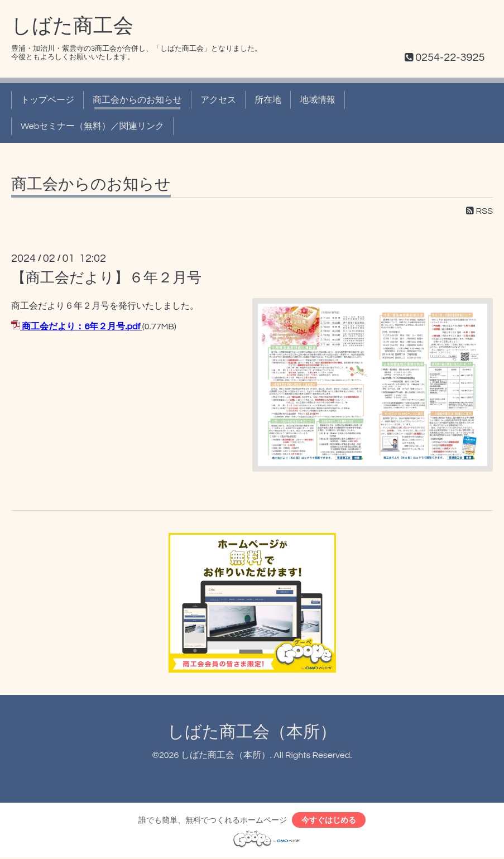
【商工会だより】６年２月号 (106, 278)
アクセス (218, 100)
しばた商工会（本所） (252, 732)
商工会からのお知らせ (137, 100)
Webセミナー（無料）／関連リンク (92, 126)
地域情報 (318, 100)
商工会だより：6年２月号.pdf (81, 327)
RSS (479, 211)
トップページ (47, 100)
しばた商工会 (72, 26)
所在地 (268, 100)
